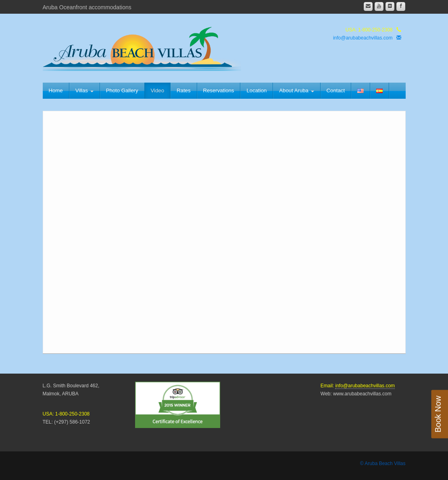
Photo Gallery (122, 90)
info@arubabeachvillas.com (363, 38)
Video (158, 90)
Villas (84, 90)
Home (56, 90)
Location (256, 90)
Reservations (219, 90)
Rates (183, 90)
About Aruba (296, 90)
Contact (336, 90)
